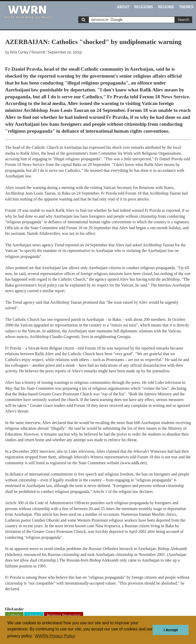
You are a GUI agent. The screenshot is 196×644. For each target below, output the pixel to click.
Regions (166, 7)
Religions (144, 7)
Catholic (14, 615)
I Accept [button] (171, 630)
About (123, 7)
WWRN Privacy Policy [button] (55, 636)
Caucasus (34, 615)
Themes (186, 7)
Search (183, 20)
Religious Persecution (64, 615)
